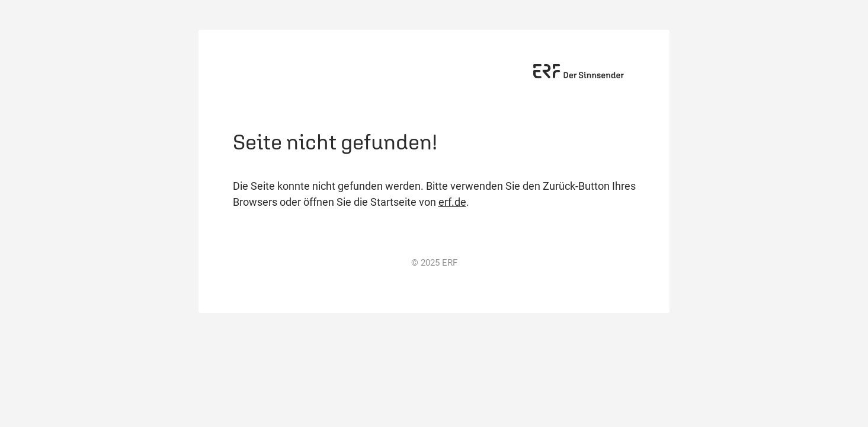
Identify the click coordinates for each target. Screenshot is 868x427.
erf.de (452, 202)
